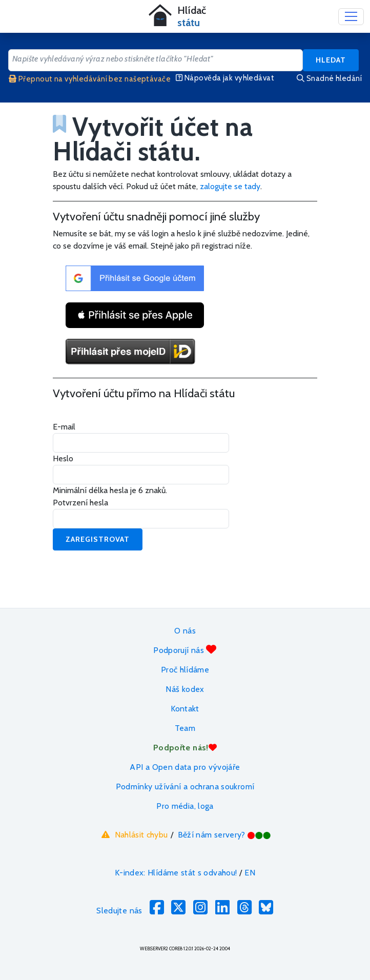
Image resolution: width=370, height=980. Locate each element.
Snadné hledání (329, 78)
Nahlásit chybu (133, 834)
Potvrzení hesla (80, 503)
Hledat (331, 60)
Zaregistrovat (98, 539)
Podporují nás (185, 650)
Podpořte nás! (185, 748)
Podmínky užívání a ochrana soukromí (185, 787)
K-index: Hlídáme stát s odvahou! (176, 873)
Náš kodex (185, 689)
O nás (185, 631)
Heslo (63, 458)
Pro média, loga (185, 806)
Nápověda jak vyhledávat (225, 78)
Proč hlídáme (185, 670)
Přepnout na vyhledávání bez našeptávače (90, 79)
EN (250, 873)
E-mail (64, 427)
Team (185, 728)
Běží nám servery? (225, 835)
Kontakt (185, 709)
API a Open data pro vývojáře (185, 767)
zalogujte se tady (230, 186)
